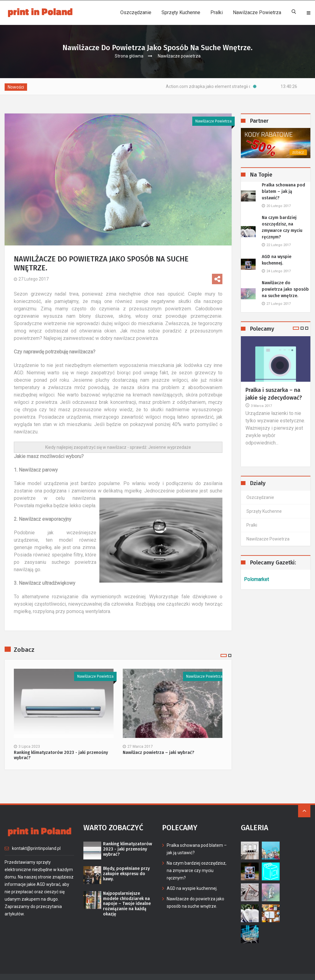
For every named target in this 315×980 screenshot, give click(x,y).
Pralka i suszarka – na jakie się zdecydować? (274, 394)
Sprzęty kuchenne (181, 12)
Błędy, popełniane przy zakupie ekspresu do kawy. (126, 874)
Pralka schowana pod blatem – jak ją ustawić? (283, 191)
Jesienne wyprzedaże (170, 447)
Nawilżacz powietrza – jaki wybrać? (158, 753)
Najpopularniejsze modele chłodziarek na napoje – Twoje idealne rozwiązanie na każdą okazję (127, 904)
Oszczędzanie (136, 12)
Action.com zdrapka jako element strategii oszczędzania (234, 86)
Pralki (217, 12)
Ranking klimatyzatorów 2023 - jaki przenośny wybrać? (61, 755)
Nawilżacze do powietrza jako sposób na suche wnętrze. (285, 289)
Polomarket (256, 579)
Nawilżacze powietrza (257, 12)
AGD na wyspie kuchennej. (277, 260)
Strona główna (129, 56)
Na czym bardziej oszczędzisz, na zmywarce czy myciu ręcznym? (282, 227)
